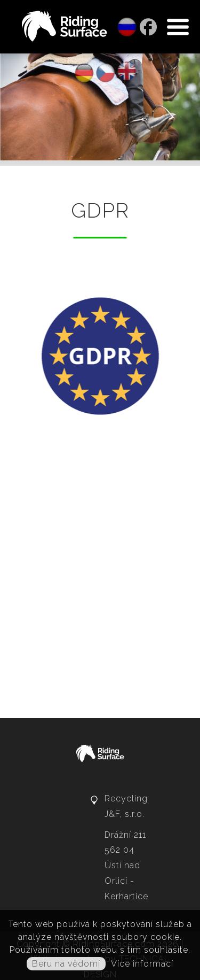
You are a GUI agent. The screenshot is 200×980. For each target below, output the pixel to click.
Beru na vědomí (66, 964)
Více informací (142, 964)
